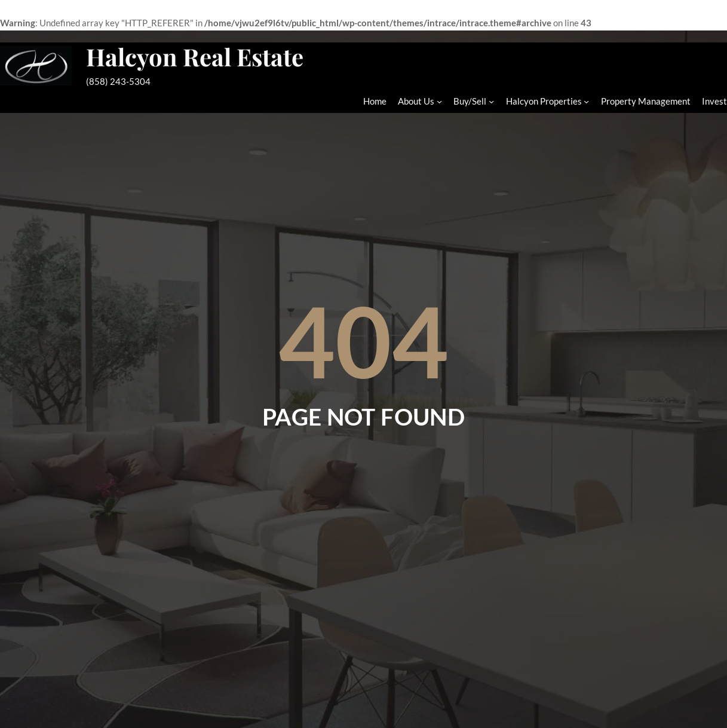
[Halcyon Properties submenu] (586, 101)
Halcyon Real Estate (195, 56)
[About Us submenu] (439, 101)
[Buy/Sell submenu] (491, 101)
